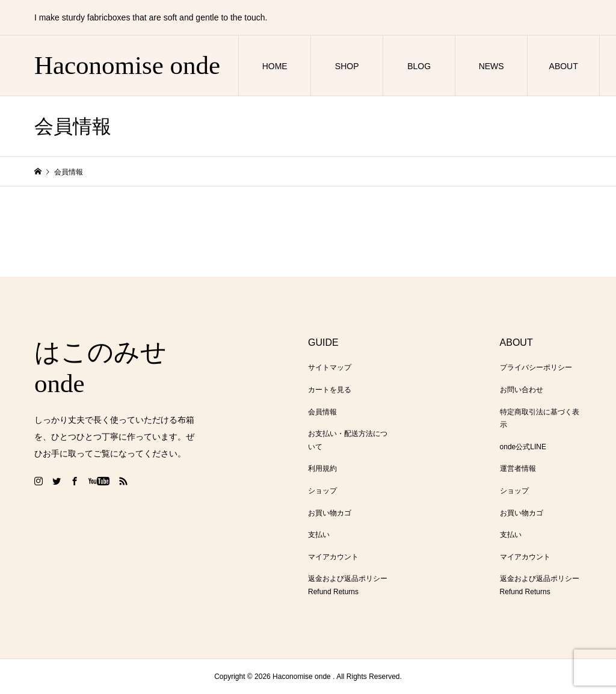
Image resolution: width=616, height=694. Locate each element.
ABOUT (564, 66)
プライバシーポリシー (536, 367)
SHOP (347, 66)
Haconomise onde (127, 65)
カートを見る (330, 390)
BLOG (419, 66)
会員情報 (322, 412)
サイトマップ (330, 367)
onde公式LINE (523, 447)
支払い (319, 535)
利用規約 (322, 468)
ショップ (322, 491)
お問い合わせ (522, 390)
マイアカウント (333, 557)
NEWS (491, 66)
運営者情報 (518, 468)
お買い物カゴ (330, 513)
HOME (275, 66)
